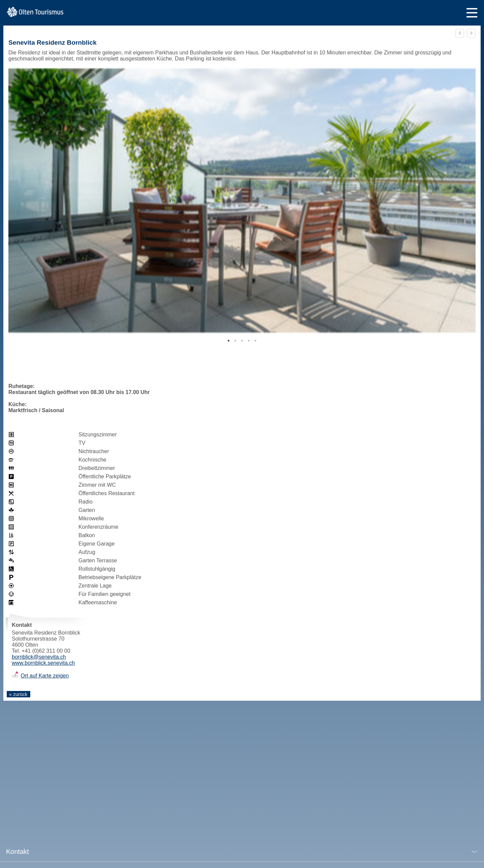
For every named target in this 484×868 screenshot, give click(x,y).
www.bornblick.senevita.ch (43, 663)
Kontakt (17, 852)
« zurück (18, 694)
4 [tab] (249, 341)
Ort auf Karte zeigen (45, 676)
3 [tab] (242, 341)
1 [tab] (229, 341)
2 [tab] (235, 341)
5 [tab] (255, 341)
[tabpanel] (242, 201)
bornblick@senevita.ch (39, 657)
